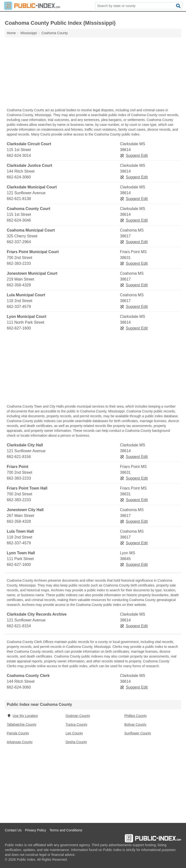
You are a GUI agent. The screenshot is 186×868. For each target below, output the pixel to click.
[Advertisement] (93, 74)
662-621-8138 (19, 199)
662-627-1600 (19, 328)
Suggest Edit (134, 156)
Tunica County (77, 724)
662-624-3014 (19, 156)
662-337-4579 (19, 307)
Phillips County (136, 716)
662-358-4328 (19, 285)
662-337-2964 (19, 242)
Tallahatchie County (22, 724)
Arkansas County (20, 742)
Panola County (18, 733)
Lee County (74, 733)
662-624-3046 (19, 220)
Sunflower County (138, 733)
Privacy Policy (35, 830)
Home (11, 33)
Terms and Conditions (66, 830)
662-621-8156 (19, 457)
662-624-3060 (19, 177)
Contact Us (13, 830)
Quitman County (78, 716)
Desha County (76, 742)
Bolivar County (135, 724)
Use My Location (22, 716)
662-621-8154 (19, 626)
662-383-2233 (19, 263)
